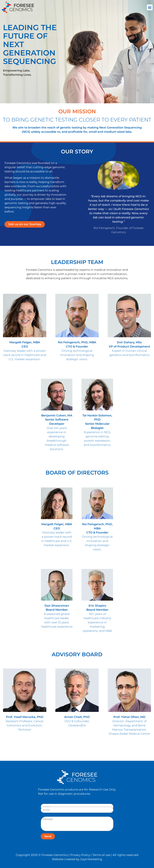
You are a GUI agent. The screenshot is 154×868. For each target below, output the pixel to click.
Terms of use (101, 855)
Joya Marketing (91, 859)
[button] (150, 7)
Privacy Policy (80, 855)
